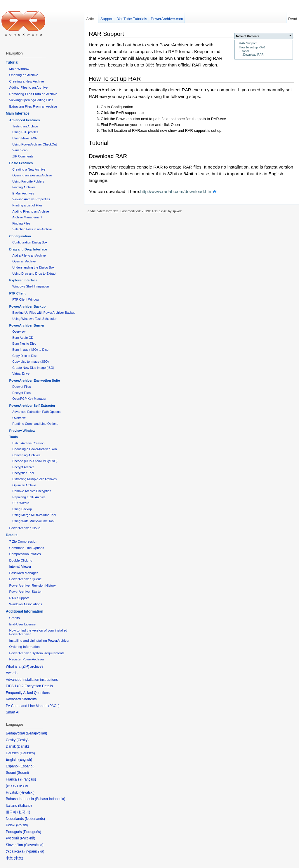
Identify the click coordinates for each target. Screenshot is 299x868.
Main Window (19, 69)
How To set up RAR (252, 47)
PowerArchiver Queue (25, 579)
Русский (28, 838)
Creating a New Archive (26, 81)
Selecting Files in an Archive (32, 229)
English (25, 760)
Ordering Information (24, 647)
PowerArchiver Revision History (32, 585)
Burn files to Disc (24, 343)
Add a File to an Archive (29, 255)
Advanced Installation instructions (32, 680)
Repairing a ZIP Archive (29, 497)
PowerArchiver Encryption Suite (34, 380)
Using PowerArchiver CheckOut (34, 144)
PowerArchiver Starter (25, 592)
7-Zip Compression (23, 541)
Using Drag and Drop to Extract (34, 273)
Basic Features (21, 163)
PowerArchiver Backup (27, 306)
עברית (12, 786)
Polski (22, 825)
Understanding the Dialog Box (33, 267)
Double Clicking (21, 560)
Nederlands (35, 819)
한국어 (24, 812)
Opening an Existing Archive (32, 175)
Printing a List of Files (27, 205)
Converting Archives (26, 455)
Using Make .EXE (25, 138)
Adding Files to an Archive (28, 87)
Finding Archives (24, 187)
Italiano (25, 806)
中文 (18, 858)
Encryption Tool (23, 473)
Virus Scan (20, 150)
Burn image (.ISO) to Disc (30, 350)
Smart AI (13, 712)
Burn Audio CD (23, 338)
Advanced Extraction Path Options (36, 412)
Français (28, 779)
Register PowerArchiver (27, 659)
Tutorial (244, 51)
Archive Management (27, 217)
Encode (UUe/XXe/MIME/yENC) (35, 461)
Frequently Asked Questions (28, 693)
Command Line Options (27, 548)
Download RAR (253, 55)
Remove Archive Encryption (32, 491)
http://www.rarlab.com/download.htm (176, 191)
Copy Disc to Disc (25, 356)
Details (12, 535)
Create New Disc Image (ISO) (33, 368)
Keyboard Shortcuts (21, 699)
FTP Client (17, 293)
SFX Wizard (21, 503)
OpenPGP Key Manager (29, 399)
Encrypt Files (21, 393)
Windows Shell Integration (31, 286)
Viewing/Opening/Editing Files (31, 100)
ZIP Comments (23, 156)
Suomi (23, 773)
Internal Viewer (20, 567)
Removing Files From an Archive (33, 94)
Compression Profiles (25, 554)
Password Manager (23, 573)
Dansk (23, 746)
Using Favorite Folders (28, 181)
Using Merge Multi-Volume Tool (34, 515)
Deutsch (27, 753)
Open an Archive (24, 261)
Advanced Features (24, 120)
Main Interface (18, 113)
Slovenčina (34, 845)
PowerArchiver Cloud (25, 528)
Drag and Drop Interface (28, 249)
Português (32, 832)
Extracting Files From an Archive (33, 106)
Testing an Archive (25, 126)
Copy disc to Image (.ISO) (31, 362)
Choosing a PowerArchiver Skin (34, 449)
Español (27, 766)
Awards (12, 673)
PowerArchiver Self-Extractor (32, 406)
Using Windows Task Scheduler (34, 319)
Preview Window (22, 431)
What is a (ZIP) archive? (25, 667)
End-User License (22, 624)
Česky (23, 740)
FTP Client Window (26, 299)
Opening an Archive (24, 75)
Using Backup (22, 509)
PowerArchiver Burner (27, 325)
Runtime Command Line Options (35, 424)
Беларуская (36, 733)
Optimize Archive (24, 485)
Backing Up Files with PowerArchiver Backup (44, 313)
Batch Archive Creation (28, 443)
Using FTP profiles (25, 132)
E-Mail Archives (23, 193)
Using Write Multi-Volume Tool (33, 521)
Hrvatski (27, 792)
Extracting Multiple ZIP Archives (34, 479)
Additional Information (25, 611)
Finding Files (21, 223)
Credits (14, 618)
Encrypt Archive (23, 467)
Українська (34, 851)
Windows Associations (26, 604)
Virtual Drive (21, 373)
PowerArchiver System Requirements (37, 653)
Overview (19, 332)
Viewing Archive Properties (31, 199)
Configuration (20, 236)
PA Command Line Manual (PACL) (33, 706)
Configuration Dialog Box (30, 242)
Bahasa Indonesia (50, 799)
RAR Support (248, 43)
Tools (13, 437)
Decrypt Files (21, 387)
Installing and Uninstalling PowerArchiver (39, 641)
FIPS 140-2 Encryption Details (29, 686)
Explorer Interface (23, 280)
